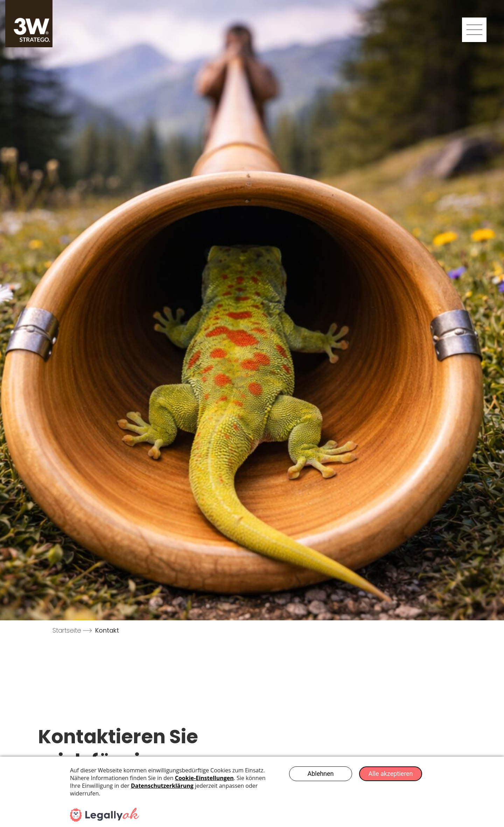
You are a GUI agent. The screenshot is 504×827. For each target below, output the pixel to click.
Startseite (67, 630)
